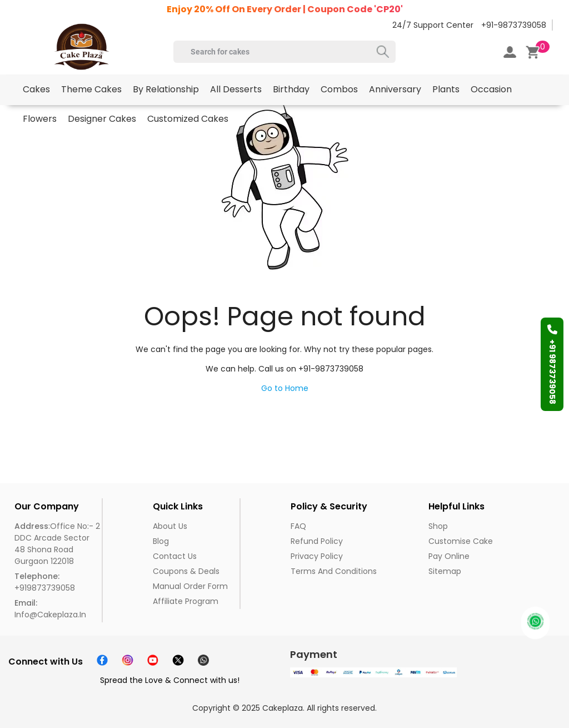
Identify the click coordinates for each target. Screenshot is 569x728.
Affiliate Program (186, 601)
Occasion (491, 89)
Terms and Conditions (334, 571)
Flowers (40, 119)
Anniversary (395, 89)
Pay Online (449, 556)
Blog (161, 541)
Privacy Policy (317, 556)
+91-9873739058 (514, 25)
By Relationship (166, 89)
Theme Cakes (91, 89)
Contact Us (175, 556)
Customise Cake (461, 541)
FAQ (298, 526)
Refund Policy (317, 541)
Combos (339, 89)
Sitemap (445, 571)
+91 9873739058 (552, 364)
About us (170, 526)
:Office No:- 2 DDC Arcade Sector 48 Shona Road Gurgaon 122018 (57, 544)
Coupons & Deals (186, 571)
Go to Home (285, 388)
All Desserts (236, 89)
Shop (438, 526)
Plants (446, 89)
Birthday (291, 89)
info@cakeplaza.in (50, 609)
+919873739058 (45, 582)
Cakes (36, 89)
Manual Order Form (190, 586)
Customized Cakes (188, 119)
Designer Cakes (102, 119)
